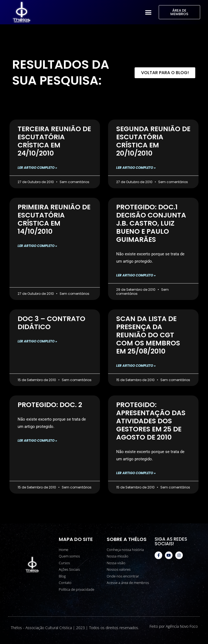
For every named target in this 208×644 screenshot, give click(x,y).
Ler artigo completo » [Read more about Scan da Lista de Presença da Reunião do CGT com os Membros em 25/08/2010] (136, 366)
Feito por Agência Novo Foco (174, 626)
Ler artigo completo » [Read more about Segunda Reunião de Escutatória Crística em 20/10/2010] (136, 168)
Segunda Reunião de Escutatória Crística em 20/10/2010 (153, 141)
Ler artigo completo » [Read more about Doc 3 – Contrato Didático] (37, 341)
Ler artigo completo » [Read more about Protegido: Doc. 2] (37, 440)
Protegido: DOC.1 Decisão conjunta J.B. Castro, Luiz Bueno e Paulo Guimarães (151, 223)
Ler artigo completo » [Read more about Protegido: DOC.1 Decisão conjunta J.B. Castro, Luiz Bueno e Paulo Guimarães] (136, 275)
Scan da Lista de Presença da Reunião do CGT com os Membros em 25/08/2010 (148, 335)
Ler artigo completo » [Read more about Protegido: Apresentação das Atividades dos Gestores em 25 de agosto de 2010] (136, 473)
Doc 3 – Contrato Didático (51, 323)
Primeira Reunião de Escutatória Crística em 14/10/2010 (54, 219)
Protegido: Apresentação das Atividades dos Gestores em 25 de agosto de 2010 (151, 421)
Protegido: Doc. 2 (50, 405)
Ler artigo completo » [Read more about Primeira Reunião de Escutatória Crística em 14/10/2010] (37, 246)
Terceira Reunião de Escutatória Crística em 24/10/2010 (54, 141)
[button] (148, 12)
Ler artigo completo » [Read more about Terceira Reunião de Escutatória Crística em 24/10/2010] (37, 168)
